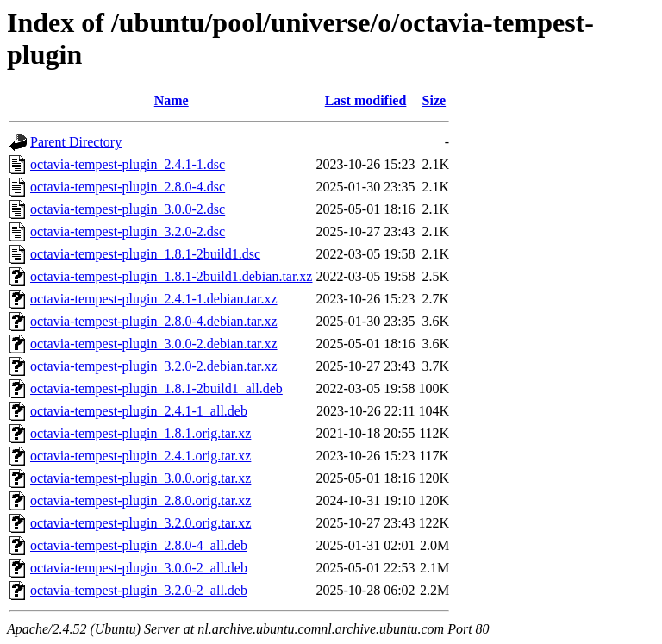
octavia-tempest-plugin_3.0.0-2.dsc (128, 209)
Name (172, 100)
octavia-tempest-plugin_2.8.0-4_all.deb (139, 545)
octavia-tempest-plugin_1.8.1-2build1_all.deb (156, 388)
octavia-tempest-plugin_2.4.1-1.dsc (128, 164)
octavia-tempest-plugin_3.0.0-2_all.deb (139, 568)
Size (434, 100)
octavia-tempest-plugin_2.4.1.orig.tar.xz (141, 456)
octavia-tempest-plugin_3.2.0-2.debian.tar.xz (154, 366)
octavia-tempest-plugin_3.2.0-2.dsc (128, 231)
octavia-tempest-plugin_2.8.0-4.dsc (128, 187)
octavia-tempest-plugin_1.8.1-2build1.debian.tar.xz (171, 276)
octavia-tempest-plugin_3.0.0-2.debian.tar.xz (154, 344)
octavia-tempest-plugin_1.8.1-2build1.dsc (145, 254)
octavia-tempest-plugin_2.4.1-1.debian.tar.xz (154, 299)
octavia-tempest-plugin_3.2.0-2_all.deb (139, 590)
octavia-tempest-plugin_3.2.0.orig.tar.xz (141, 523)
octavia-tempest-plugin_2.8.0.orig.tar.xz (141, 500)
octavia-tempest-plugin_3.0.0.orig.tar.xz (141, 478)
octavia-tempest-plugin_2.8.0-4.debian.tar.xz (154, 321)
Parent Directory (76, 142)
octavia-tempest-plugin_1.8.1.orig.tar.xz (141, 433)
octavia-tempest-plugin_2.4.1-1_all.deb (139, 411)
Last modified (366, 100)
